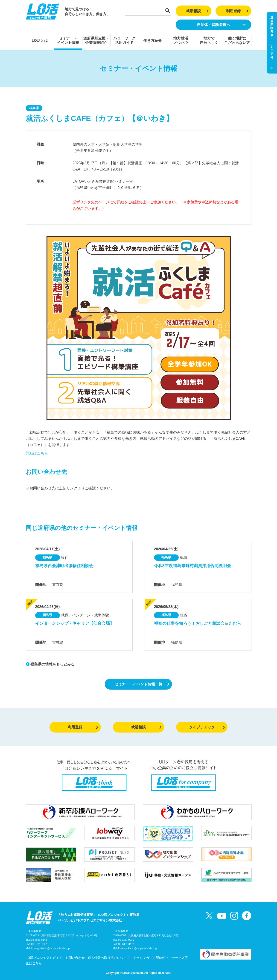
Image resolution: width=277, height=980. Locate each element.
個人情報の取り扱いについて (109, 958)
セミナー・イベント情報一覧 (142, 684)
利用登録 (238, 11)
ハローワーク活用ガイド (124, 40)
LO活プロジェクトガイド (44, 958)
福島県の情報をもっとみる (50, 664)
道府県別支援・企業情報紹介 (96, 40)
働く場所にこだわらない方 (237, 40)
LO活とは (40, 41)
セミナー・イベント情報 (68, 40)
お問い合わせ (75, 958)
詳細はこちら (37, 453)
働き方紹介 (153, 41)
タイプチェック (207, 727)
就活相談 (197, 11)
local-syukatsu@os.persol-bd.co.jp (50, 948)
